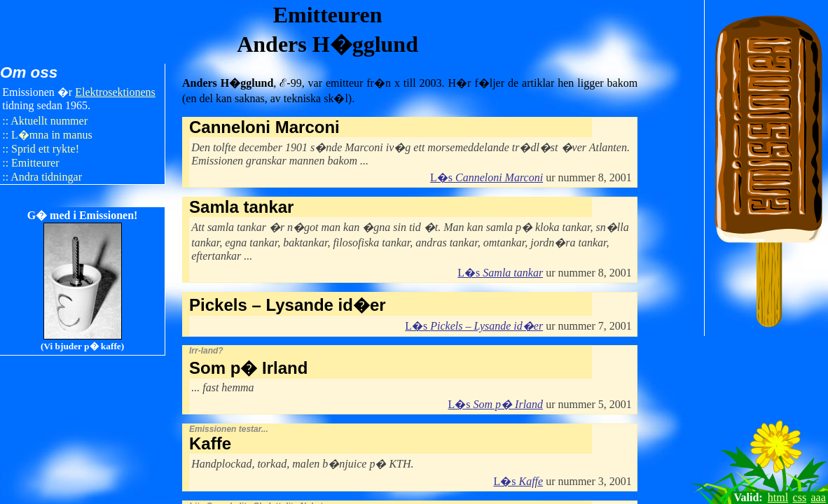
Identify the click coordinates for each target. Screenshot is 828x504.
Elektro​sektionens (115, 92)
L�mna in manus (52, 135)
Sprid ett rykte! (45, 149)
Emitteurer (35, 163)
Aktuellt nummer (49, 121)
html (778, 497)
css (800, 497)
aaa (819, 497)
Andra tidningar (46, 177)
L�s (487, 177)
